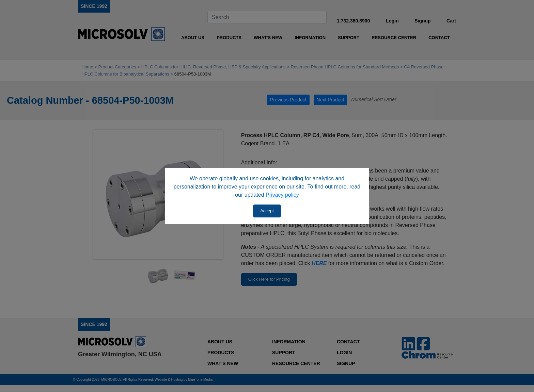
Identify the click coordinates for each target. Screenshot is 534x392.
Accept (267, 211)
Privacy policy (282, 195)
